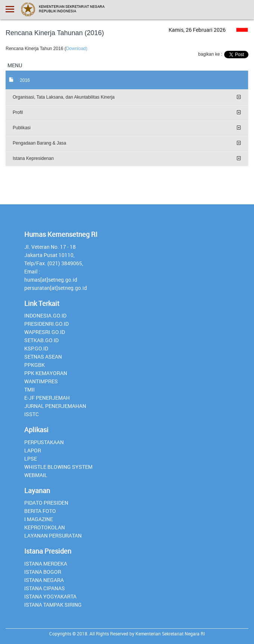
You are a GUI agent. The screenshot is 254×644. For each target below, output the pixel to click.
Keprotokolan (45, 527)
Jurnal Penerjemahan (55, 406)
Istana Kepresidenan (33, 158)
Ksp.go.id (36, 348)
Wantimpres (41, 381)
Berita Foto (40, 511)
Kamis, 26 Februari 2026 (197, 30)
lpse (31, 459)
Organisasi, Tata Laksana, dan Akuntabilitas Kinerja (64, 97)
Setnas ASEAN (43, 357)
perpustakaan (44, 442)
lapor (33, 450)
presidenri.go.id (46, 324)
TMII (29, 389)
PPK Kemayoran (46, 373)
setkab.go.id (41, 340)
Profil (18, 112)
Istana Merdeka (46, 563)
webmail (36, 475)
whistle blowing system (58, 467)
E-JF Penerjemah (47, 398)
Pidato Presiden (46, 503)
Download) (77, 49)
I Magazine (39, 519)
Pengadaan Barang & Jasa (39, 143)
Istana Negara (44, 580)
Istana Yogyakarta (50, 596)
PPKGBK (35, 365)
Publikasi (22, 128)
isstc (32, 414)
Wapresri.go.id (45, 332)
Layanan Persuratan (53, 535)
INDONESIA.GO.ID (45, 315)
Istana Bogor (43, 572)
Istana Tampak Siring (53, 605)
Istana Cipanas (45, 588)
